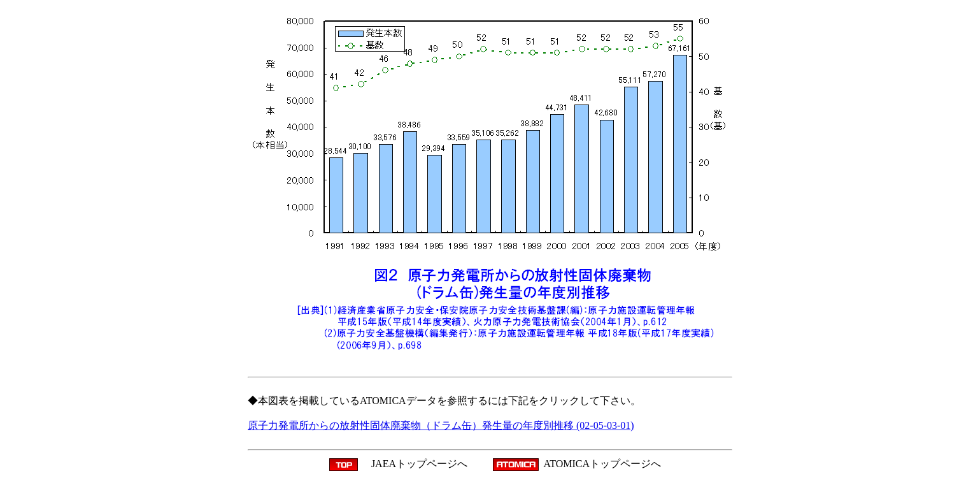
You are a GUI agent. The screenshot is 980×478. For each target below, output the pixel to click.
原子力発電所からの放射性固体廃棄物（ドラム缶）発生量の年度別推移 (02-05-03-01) (441, 425)
